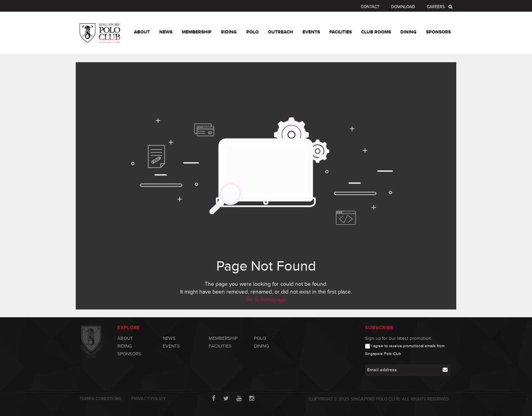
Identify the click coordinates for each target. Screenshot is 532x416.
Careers (436, 7)
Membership (223, 338)
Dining (262, 346)
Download (403, 7)
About (125, 338)
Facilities (220, 346)
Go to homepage (266, 300)
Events (171, 346)
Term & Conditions (101, 399)
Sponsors (129, 354)
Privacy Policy (149, 399)
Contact (370, 7)
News (169, 338)
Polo (260, 338)
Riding (125, 346)
